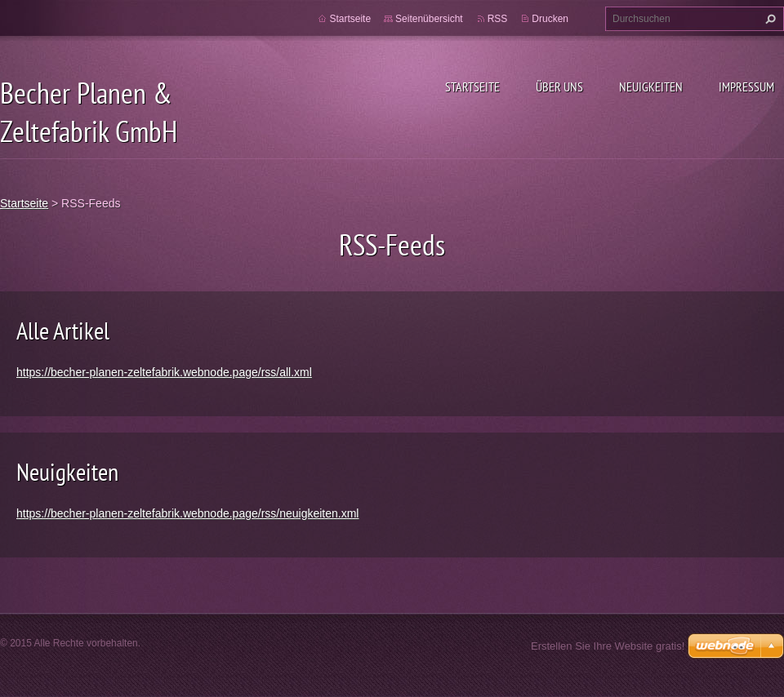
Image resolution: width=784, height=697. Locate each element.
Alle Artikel (63, 330)
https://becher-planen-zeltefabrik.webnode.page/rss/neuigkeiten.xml (187, 513)
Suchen (768, 19)
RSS (498, 19)
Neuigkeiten (651, 87)
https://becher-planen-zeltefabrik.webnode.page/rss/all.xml (164, 372)
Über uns (559, 87)
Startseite (472, 87)
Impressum (746, 87)
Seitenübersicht (429, 19)
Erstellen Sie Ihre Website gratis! (608, 646)
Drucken (550, 19)
